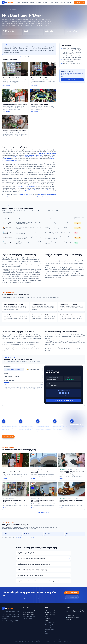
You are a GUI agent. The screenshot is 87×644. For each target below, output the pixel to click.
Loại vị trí (6, 373)
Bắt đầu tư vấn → (8, 436)
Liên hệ (69, 2)
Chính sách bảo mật (27, 640)
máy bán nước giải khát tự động (47, 153)
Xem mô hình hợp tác (23, 437)
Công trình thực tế (49, 623)
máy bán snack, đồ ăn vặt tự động (33, 155)
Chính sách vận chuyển (38, 640)
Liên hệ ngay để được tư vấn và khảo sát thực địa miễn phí (36, 190)
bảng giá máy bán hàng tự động (25, 194)
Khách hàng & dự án (50, 625)
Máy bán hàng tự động (22, 2)
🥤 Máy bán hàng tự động (13, 369)
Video (46, 631)
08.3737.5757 (71, 615)
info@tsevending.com (73, 617)
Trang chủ (4, 9)
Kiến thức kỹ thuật (49, 627)
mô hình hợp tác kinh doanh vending (26, 186)
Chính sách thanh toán (49, 640)
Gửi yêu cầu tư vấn (72, 597)
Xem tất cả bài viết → (43, 512)
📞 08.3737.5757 (80, 2)
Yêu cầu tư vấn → (72, 80)
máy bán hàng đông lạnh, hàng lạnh (21, 157)
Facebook (69, 619)
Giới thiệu (63, 2)
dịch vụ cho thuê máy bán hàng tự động (37, 196)
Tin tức (57, 2)
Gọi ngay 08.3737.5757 (72, 593)
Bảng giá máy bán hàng (29, 616)
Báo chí (47, 633)
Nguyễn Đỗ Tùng (17, 56)
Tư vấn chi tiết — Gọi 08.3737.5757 (64, 400)
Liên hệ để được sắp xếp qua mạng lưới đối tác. (26, 538)
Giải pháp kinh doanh (48, 2)
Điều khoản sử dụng (60, 640)
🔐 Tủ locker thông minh (33, 369)
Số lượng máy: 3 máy (9, 380)
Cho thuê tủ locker (28, 618)
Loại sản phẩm (7, 366)
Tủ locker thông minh (35, 2)
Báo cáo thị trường (49, 629)
